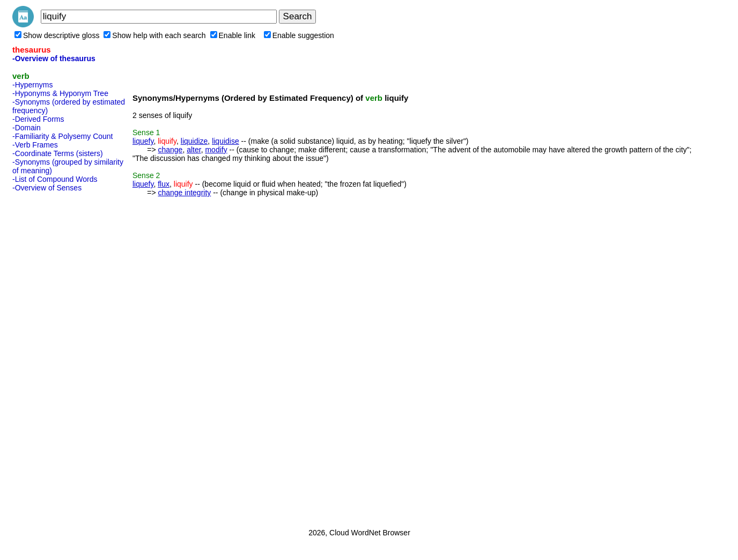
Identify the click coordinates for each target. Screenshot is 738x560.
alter (194, 150)
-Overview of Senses (47, 188)
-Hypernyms (32, 85)
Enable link (233, 35)
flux (164, 184)
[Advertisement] (55, 357)
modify (216, 150)
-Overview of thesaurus (54, 58)
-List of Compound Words (55, 179)
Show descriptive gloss (57, 35)
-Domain (27, 128)
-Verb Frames (35, 145)
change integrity (184, 193)
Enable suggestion (299, 35)
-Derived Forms (38, 119)
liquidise (226, 141)
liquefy (143, 141)
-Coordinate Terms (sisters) (58, 153)
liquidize (194, 141)
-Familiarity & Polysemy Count (63, 136)
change (170, 150)
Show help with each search (154, 35)
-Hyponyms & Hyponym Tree (60, 93)
